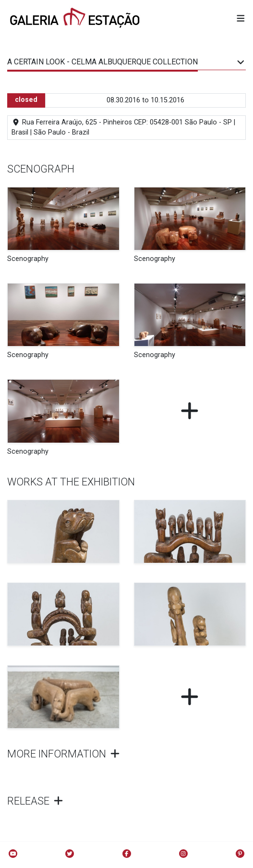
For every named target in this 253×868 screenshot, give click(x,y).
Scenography (28, 259)
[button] (241, 19)
